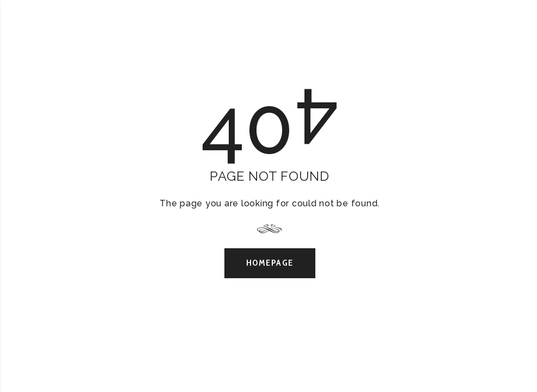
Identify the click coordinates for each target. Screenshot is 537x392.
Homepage (270, 263)
